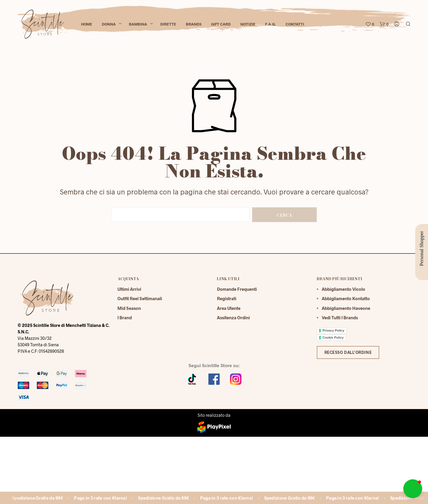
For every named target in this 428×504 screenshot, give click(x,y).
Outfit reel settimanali (140, 298)
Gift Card (221, 24)
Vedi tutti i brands (340, 317)
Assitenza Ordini (233, 317)
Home (87, 24)
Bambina (138, 24)
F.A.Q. (271, 24)
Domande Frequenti (237, 289)
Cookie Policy (333, 337)
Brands (194, 24)
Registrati (227, 298)
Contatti (295, 24)
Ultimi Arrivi (129, 289)
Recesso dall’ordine (348, 352)
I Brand (125, 317)
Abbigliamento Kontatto (346, 298)
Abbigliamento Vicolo (343, 289)
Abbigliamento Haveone (346, 308)
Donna (109, 24)
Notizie (248, 24)
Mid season (129, 308)
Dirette (168, 24)
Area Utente (229, 308)
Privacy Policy (334, 330)
